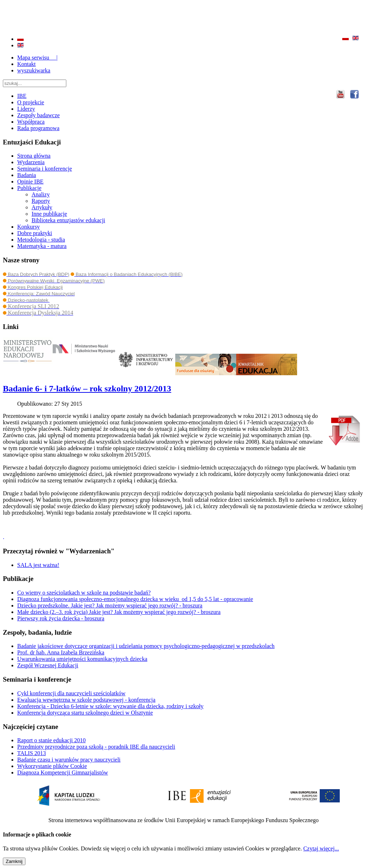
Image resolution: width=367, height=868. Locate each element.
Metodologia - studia (41, 240)
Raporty (41, 201)
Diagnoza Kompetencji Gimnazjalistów (63, 772)
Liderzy (26, 109)
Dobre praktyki (35, 233)
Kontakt (27, 64)
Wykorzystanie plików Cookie (52, 766)
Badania (27, 175)
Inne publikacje (49, 214)
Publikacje (29, 188)
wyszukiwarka (34, 70)
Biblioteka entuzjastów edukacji (68, 220)
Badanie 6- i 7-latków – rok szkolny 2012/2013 (87, 388)
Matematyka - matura (42, 246)
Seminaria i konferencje (45, 169)
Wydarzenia (31, 162)
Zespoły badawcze (39, 115)
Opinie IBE (30, 182)
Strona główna (34, 156)
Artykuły (42, 207)
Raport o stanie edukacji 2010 (51, 740)
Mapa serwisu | (37, 58)
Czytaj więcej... (321, 848)
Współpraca (31, 122)
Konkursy (28, 227)
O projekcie (31, 102)
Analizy (41, 194)
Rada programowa (38, 128)
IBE (22, 96)
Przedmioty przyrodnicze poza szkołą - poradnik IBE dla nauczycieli (96, 747)
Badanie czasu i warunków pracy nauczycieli (69, 760)
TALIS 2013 (32, 753)
